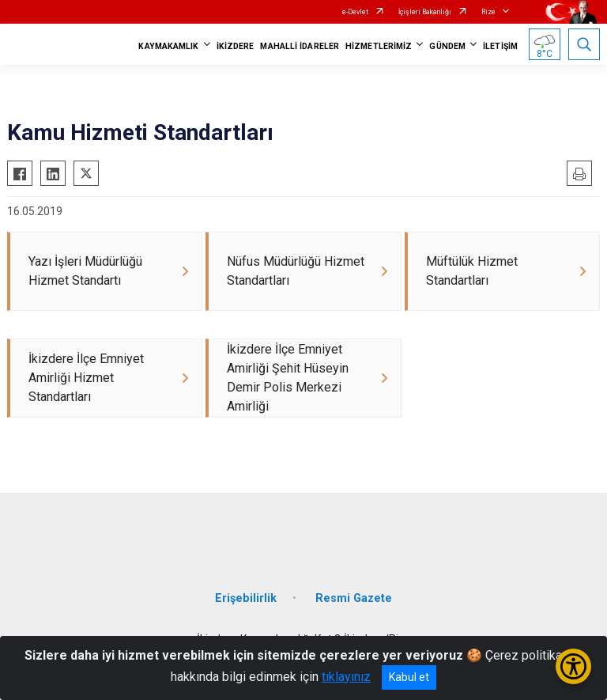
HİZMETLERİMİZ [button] (379, 46)
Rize (488, 12)
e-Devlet (355, 12)
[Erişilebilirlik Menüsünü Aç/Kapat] (573, 666)
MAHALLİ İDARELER (300, 46)
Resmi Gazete (354, 598)
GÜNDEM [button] (447, 46)
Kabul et (409, 677)
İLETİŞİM (500, 46)
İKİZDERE (236, 46)
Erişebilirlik (246, 598)
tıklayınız (346, 677)
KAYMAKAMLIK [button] (168, 46)
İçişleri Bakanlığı (425, 12)
